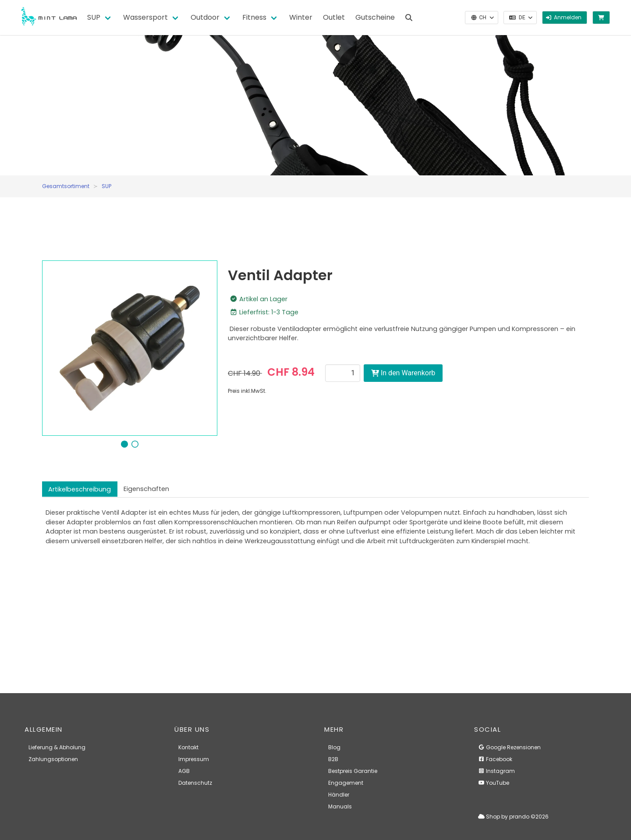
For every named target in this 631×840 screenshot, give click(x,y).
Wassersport (145, 17)
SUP (94, 17)
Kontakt (188, 747)
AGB (184, 771)
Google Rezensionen (509, 747)
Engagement (346, 783)
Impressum (194, 759)
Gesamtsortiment (66, 186)
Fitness (254, 17)
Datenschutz (195, 783)
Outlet (334, 17)
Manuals (340, 806)
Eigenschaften (146, 489)
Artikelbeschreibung (80, 489)
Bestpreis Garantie (353, 771)
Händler (339, 795)
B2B (333, 759)
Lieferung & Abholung (57, 747)
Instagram (496, 771)
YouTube (494, 783)
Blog (334, 747)
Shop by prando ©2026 (513, 817)
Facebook (495, 759)
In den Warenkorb (403, 373)
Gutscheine (375, 17)
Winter (301, 17)
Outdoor (205, 17)
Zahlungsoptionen (53, 759)
